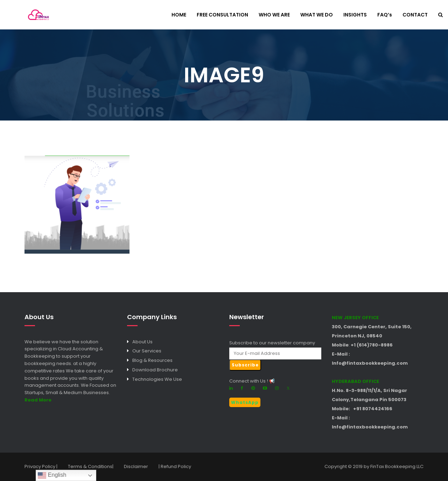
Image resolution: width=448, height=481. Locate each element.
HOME (179, 15)
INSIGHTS (355, 15)
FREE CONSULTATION (222, 15)
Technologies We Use (157, 379)
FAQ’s (385, 15)
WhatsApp (245, 402)
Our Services (147, 351)
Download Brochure (155, 370)
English (52, 475)
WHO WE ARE (274, 15)
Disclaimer (136, 466)
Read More (38, 400)
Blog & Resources (152, 360)
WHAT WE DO (317, 15)
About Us (142, 342)
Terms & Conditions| (91, 466)
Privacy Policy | (41, 466)
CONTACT (415, 15)
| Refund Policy (175, 466)
